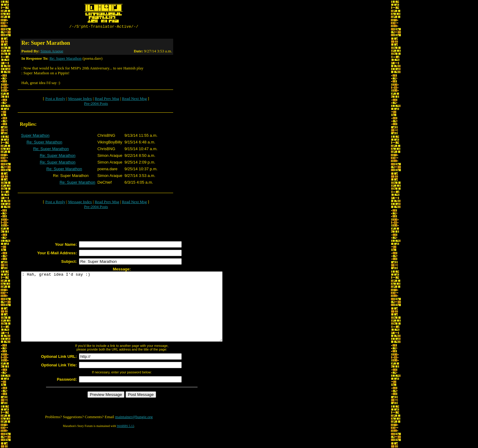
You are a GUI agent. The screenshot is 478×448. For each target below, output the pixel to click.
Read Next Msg (134, 99)
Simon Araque (52, 52)
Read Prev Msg (107, 99)
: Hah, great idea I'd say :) (134, 314)
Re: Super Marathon (65, 59)
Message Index (80, 99)
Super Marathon (35, 136)
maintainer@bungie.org (134, 431)
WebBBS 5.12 (125, 441)
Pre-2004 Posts (96, 104)
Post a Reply (55, 99)
